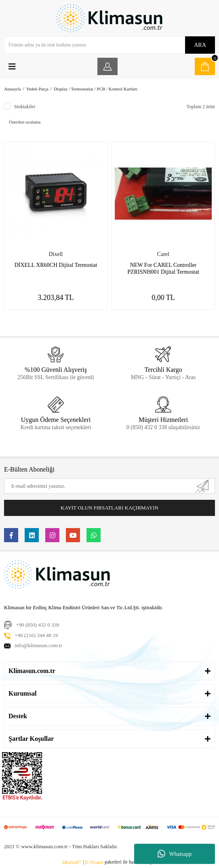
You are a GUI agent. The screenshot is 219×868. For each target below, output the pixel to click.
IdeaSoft (72, 862)
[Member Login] (107, 66)
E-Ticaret (94, 862)
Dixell (56, 254)
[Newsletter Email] (109, 486)
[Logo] (109, 18)
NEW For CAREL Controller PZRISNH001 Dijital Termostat (163, 268)
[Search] (109, 45)
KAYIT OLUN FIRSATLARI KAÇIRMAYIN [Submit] (109, 508)
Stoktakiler (25, 107)
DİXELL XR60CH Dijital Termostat (56, 265)
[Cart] (205, 66)
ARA (200, 45)
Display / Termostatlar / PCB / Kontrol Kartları (96, 89)
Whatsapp (175, 854)
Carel (163, 254)
